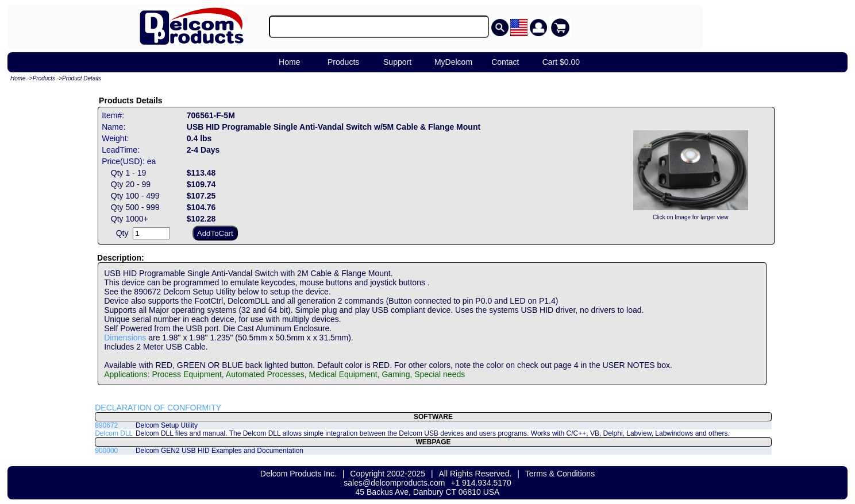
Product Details (82, 78)
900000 (106, 451)
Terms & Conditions (560, 474)
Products (343, 62)
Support (397, 62)
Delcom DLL (114, 433)
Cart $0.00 (561, 62)
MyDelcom (453, 62)
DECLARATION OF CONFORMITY (158, 408)
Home (289, 62)
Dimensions (125, 338)
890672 (106, 425)
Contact (505, 62)
